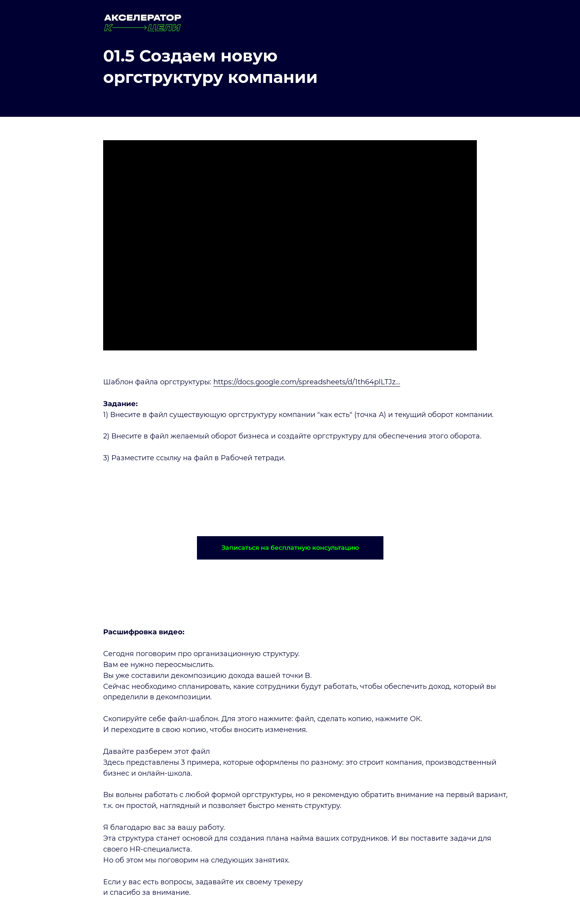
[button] (290, 548)
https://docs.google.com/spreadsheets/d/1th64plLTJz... (307, 382)
